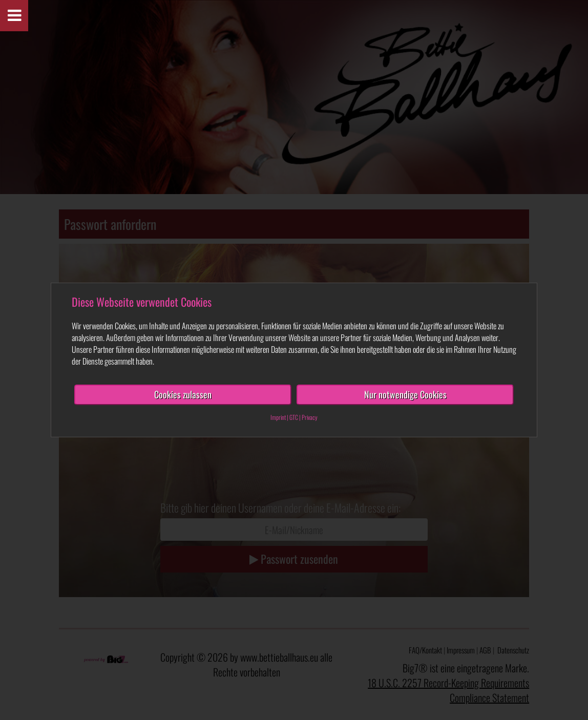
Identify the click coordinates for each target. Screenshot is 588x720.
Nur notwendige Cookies (405, 394)
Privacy (310, 417)
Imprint (278, 417)
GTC (294, 417)
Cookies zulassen (183, 394)
